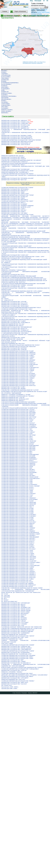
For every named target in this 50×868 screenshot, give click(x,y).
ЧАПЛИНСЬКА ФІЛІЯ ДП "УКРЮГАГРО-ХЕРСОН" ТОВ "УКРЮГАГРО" (22, 627)
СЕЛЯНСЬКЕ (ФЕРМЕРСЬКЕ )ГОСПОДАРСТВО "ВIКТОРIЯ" (18, 414)
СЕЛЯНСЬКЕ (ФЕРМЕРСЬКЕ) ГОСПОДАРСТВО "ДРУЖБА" (18, 469)
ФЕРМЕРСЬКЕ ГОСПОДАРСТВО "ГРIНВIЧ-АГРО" (16, 122)
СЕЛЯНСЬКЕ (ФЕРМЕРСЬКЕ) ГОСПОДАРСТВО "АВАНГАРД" (19, 441)
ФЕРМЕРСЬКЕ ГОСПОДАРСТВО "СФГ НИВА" (15, 213)
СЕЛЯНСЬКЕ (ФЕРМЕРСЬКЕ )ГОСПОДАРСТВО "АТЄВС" (18, 171)
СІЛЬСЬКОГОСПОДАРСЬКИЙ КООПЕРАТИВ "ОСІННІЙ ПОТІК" (20, 408)
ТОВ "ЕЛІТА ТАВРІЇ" (7, 643)
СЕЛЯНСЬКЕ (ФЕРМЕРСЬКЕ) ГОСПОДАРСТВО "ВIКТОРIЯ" (18, 447)
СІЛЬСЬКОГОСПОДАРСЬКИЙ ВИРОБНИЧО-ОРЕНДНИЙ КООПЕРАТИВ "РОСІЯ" (24, 281)
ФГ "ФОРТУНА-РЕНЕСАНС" (9, 601)
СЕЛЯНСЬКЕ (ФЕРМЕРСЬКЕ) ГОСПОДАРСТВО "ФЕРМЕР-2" (19, 574)
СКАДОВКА (5, 102)
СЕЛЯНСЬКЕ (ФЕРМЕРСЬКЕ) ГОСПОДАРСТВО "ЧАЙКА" (18, 579)
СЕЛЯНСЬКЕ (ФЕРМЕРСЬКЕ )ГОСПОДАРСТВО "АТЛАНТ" (18, 409)
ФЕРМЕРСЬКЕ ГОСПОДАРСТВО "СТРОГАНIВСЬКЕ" (16, 258)
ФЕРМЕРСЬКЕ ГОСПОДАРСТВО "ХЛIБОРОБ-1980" (16, 646)
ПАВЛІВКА (4, 95)
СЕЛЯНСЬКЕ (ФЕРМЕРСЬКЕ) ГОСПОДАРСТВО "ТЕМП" (17, 568)
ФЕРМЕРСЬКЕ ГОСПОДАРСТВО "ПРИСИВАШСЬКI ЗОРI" (18, 630)
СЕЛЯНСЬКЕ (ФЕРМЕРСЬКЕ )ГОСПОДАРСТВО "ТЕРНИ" (18, 195)
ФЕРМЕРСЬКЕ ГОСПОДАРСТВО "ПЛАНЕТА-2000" (16, 125)
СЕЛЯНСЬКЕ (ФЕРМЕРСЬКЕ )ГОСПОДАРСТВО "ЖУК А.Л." (18, 418)
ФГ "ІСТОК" (5, 594)
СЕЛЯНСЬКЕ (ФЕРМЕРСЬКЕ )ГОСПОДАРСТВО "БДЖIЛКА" (18, 411)
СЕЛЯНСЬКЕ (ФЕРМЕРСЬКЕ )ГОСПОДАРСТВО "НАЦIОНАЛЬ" (19, 427)
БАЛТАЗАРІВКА (6, 77)
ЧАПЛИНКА (5, 108)
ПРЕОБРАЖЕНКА (6, 99)
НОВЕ (3, 90)
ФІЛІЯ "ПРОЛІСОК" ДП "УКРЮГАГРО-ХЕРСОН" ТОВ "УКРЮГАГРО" (21, 592)
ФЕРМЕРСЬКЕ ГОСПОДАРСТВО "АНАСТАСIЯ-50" (16, 144)
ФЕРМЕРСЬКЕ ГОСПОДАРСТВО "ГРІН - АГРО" (15, 637)
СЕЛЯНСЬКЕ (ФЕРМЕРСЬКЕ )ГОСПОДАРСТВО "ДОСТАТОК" (19, 417)
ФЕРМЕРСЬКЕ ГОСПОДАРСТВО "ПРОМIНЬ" (14, 618)
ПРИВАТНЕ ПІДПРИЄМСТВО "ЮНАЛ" (13, 326)
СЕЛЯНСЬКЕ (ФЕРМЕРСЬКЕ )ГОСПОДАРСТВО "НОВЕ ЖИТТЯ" (20, 365)
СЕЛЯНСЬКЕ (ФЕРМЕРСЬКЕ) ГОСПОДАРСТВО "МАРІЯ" (18, 501)
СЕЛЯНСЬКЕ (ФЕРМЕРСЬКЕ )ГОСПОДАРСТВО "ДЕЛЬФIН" (18, 360)
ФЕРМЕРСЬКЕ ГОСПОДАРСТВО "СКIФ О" (14, 212)
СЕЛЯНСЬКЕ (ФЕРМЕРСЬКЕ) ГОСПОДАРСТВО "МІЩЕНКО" (19, 498)
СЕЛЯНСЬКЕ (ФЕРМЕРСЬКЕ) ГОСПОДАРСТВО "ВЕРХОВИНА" (19, 459)
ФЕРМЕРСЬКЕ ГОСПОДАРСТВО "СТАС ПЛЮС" (15, 622)
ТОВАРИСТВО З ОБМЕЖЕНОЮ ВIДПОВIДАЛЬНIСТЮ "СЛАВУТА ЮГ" (22, 628)
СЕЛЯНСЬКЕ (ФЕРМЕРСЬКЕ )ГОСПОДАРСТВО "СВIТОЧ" (18, 636)
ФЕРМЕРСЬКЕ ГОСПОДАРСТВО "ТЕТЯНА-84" (15, 197)
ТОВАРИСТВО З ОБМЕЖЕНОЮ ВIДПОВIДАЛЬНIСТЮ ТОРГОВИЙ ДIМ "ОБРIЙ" (24, 260)
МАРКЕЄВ (4, 86)
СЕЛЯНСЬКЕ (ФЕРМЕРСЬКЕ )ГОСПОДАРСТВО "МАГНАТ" (18, 423)
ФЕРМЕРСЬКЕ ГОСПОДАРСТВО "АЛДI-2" (13, 209)
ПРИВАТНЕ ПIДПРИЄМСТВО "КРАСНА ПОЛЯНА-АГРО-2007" (19, 320)
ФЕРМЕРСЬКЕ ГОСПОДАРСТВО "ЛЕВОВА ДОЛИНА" (17, 648)
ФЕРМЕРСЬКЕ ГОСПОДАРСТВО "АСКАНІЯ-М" (15, 126)
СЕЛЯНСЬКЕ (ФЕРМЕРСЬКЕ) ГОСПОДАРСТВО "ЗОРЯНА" (18, 378)
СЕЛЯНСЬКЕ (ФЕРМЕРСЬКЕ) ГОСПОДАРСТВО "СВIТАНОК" (19, 556)
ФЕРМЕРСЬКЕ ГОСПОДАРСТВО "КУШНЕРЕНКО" (16, 652)
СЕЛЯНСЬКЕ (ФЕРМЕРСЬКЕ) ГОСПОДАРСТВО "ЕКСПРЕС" (18, 475)
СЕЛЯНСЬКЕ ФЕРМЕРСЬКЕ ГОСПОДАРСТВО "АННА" (17, 309)
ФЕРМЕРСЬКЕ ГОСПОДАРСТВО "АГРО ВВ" (14, 302)
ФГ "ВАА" (4, 598)
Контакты (18, 693)
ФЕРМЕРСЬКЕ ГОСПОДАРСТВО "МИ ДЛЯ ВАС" (15, 613)
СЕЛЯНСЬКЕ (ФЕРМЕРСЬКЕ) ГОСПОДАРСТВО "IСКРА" (17, 439)
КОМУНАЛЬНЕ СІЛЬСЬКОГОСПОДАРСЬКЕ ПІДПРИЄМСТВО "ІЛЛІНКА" (22, 667)
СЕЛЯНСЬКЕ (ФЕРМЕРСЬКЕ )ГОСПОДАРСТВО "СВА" (17, 429)
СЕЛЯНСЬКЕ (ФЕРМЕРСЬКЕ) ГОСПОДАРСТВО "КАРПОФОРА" (19, 484)
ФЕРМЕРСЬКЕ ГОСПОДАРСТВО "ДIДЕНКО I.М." (15, 128)
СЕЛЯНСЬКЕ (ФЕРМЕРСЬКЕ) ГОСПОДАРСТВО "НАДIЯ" (18, 508)
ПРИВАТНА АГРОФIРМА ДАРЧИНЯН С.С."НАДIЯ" (16, 394)
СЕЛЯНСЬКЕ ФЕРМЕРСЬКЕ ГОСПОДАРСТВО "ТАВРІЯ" (17, 188)
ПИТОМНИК (5, 98)
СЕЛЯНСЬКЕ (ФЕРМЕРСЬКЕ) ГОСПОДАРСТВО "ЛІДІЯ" (17, 490)
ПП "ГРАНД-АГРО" (7, 685)
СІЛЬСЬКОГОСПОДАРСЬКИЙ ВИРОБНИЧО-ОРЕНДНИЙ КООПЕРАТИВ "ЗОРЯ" (24, 279)
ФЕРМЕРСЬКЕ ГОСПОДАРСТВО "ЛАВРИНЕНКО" (16, 633)
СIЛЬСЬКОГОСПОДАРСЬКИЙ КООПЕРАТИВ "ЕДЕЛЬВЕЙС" (18, 402)
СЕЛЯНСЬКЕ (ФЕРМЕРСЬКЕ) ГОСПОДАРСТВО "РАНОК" (18, 544)
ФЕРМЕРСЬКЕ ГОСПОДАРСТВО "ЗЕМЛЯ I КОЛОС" (16, 609)
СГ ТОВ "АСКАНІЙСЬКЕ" (9, 242)
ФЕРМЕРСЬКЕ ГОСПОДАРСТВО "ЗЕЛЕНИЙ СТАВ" (16, 607)
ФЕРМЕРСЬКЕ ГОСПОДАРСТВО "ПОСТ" (13, 275)
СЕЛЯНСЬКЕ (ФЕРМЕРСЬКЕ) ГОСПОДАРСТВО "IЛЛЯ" (17, 433)
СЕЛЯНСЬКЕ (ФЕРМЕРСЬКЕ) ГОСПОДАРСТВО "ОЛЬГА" (18, 529)
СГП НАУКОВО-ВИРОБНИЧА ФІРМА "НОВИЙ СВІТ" (17, 246)
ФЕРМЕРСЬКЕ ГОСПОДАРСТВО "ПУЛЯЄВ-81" (15, 305)
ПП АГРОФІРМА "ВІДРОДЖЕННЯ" (11, 393)
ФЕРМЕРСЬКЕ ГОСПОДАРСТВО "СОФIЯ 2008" (15, 123)
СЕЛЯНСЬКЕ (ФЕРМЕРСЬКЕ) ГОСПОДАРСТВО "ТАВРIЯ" (18, 567)
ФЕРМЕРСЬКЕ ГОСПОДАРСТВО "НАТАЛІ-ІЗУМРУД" (17, 332)
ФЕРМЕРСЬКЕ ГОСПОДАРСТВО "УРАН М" (14, 159)
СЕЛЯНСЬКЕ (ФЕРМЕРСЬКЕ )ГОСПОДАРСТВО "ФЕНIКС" (18, 681)
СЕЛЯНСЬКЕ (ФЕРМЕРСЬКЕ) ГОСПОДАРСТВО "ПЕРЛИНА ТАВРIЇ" (21, 534)
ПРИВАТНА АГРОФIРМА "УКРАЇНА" (12, 672)
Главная (5, 11)
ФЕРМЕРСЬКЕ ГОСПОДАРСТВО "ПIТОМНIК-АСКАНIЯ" (17, 178)
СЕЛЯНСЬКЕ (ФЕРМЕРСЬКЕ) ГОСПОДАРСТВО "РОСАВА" (18, 547)
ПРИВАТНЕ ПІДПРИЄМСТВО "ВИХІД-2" (13, 400)
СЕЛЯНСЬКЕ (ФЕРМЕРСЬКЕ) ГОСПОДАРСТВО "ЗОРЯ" (17, 480)
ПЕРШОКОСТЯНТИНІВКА (9, 96)
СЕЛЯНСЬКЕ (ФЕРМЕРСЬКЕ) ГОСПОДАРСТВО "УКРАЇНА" (18, 571)
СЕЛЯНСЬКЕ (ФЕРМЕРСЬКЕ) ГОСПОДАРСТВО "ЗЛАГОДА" (18, 377)
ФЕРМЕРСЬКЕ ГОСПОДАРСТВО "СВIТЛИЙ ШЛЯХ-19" (17, 138)
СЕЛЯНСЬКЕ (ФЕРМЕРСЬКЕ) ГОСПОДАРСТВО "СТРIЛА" (18, 564)
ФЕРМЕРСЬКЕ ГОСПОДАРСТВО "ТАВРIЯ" (14, 661)
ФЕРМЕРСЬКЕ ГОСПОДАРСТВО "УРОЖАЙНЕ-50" (16, 323)
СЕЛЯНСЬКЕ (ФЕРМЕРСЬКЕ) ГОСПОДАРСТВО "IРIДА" (17, 438)
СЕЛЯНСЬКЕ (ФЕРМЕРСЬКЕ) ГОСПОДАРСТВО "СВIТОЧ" (18, 559)
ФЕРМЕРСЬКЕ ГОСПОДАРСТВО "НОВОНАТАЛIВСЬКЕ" (17, 631)
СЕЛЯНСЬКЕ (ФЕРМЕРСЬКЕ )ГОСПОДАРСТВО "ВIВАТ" (17, 676)
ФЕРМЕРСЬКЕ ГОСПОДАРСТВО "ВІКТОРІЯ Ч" (15, 200)
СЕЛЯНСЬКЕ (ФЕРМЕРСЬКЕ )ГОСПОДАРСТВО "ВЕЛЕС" (18, 174)
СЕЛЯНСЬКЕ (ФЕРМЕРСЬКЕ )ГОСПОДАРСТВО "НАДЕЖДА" (19, 426)
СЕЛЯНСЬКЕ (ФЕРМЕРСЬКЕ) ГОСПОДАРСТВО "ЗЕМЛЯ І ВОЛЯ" (20, 477)
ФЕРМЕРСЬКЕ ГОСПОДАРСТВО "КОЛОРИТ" (14, 348)
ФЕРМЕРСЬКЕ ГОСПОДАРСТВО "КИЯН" (13, 157)
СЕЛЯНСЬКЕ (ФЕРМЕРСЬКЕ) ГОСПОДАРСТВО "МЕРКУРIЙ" (19, 502)
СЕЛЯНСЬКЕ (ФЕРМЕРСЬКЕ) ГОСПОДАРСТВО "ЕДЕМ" (17, 474)
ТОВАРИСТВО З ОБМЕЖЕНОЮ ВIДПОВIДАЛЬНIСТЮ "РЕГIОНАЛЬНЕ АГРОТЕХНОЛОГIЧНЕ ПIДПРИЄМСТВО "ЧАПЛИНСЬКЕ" (25, 590)
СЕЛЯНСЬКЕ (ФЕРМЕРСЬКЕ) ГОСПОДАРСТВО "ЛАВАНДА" (19, 493)
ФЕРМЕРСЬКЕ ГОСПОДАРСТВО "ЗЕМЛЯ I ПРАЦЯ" (16, 610)
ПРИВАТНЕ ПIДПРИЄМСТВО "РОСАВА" (13, 324)
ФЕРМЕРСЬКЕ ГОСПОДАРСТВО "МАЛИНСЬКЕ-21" (16, 663)
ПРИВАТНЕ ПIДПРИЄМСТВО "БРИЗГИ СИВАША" (16, 237)
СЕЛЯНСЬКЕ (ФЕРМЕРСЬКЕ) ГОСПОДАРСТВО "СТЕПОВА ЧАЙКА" (21, 562)
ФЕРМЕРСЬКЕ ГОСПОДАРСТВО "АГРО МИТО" (15, 678)
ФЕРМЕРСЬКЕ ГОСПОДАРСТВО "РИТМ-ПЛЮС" (15, 306)
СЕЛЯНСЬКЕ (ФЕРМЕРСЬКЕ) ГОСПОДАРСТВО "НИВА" (17, 381)
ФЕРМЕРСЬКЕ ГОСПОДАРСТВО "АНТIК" (13, 338)
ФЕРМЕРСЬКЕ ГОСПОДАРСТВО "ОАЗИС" (13, 387)
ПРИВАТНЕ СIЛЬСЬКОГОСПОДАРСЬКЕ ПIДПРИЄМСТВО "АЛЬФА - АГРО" (23, 257)
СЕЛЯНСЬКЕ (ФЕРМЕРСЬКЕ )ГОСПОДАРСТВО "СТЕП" (17, 430)
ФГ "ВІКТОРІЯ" (6, 597)
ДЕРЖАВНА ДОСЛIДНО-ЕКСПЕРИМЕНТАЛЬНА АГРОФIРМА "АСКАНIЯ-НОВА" (25, 675)
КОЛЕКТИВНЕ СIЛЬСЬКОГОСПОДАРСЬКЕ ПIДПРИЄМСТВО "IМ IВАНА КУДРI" (24, 391)
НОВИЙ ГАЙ (5, 92)
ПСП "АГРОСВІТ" (6, 261)
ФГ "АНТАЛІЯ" (6, 595)
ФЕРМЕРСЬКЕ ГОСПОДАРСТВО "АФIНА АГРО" (15, 194)
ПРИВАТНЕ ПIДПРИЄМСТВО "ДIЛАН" (12, 156)
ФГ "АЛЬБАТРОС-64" (7, 300)
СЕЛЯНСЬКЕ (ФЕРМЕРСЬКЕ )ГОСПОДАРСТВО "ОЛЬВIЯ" (18, 645)
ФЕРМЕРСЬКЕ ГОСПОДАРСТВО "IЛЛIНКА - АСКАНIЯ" (17, 285)
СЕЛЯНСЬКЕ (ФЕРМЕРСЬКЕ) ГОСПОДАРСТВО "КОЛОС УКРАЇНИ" (21, 486)
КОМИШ (4, 81)
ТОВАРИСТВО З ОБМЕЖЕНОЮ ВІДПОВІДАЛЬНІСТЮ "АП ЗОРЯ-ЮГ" (21, 160)
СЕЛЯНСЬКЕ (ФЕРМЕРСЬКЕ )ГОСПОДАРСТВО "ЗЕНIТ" (17, 201)
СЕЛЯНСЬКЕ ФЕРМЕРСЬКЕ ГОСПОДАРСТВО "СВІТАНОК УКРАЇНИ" (21, 140)
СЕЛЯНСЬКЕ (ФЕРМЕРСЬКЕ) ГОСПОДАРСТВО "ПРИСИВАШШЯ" (20, 537)
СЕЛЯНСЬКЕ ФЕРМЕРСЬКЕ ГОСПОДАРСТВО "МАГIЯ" (17, 586)
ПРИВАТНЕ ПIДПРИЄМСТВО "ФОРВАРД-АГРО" (15, 399)
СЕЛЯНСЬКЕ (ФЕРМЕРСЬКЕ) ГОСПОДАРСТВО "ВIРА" (17, 451)
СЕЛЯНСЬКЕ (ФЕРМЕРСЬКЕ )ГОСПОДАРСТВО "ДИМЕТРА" (19, 353)
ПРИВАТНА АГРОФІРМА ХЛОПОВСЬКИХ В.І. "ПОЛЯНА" (18, 396)
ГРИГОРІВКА (5, 78)
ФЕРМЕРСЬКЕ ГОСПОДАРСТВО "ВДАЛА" (14, 604)
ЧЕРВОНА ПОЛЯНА (7, 110)
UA (44, 1)
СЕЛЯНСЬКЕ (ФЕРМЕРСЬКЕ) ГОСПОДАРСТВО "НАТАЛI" (18, 520)
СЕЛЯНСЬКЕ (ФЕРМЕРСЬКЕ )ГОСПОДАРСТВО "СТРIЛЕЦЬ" (19, 354)
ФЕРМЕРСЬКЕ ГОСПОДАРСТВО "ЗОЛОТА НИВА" (16, 612)
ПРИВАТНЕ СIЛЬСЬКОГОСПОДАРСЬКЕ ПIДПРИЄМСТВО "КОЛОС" (21, 345)
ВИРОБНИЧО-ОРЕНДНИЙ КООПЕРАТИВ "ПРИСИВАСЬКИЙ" (19, 276)
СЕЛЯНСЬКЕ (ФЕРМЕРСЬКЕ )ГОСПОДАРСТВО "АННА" (17, 359)
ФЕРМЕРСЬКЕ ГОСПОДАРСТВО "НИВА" (13, 616)
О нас (14, 693)
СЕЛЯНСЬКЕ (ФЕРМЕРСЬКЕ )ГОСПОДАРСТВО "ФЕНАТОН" (19, 347)
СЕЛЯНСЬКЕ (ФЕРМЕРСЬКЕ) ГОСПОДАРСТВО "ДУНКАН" (18, 471)
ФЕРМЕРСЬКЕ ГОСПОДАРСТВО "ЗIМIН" (13, 192)
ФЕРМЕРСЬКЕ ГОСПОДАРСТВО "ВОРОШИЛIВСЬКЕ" (17, 327)
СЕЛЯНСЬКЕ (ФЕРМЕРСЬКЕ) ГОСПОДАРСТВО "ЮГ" (17, 580)
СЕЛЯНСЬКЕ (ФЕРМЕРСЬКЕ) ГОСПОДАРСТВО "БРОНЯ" (18, 444)
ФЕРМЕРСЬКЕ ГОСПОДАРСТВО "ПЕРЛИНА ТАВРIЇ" (16, 135)
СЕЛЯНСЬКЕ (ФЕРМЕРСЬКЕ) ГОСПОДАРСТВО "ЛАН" (17, 380)
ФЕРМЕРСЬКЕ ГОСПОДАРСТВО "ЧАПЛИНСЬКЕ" (16, 169)
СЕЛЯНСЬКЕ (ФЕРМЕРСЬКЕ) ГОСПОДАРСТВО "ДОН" (17, 468)
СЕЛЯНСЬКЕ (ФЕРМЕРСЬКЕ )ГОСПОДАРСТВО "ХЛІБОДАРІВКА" (20, 669)
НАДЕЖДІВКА (5, 89)
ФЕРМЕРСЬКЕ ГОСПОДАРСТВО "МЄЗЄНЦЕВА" (15, 189)
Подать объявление (20, 11)
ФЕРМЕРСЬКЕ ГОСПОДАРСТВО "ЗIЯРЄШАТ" (15, 120)
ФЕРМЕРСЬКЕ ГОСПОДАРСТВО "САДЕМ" (14, 321)
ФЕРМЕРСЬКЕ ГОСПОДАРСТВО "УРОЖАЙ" (14, 350)
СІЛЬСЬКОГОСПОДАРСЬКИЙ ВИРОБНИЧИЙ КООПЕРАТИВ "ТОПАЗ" (21, 308)
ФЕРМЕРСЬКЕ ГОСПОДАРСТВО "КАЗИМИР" (14, 204)
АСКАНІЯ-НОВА (6, 75)
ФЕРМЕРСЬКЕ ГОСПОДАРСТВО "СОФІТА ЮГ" (15, 255)
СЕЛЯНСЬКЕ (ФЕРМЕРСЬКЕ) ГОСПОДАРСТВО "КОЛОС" (18, 487)
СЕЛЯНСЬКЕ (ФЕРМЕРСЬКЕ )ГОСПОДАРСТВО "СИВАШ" (18, 369)
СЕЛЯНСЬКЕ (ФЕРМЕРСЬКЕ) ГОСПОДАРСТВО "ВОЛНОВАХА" (20, 462)
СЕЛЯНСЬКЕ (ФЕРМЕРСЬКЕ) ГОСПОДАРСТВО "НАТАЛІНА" (19, 522)
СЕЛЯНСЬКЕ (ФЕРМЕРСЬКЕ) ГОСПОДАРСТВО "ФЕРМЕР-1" (19, 573)
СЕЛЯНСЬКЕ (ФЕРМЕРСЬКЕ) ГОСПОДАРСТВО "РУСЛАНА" (19, 549)
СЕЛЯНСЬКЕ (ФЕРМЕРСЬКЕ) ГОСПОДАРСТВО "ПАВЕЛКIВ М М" (20, 532)
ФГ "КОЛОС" (5, 600)
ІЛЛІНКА (4, 72)
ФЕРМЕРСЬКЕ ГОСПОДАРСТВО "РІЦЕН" (13, 198)
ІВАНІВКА (4, 71)
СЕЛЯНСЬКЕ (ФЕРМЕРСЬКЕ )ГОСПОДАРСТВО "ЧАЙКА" (18, 356)
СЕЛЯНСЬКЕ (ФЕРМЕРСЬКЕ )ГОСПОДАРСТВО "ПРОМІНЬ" (18, 655)
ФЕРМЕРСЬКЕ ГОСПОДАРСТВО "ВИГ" (13, 660)
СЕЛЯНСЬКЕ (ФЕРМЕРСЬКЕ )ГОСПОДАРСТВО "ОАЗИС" (18, 215)
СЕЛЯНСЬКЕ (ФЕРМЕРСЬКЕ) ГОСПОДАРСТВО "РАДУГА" (18, 541)
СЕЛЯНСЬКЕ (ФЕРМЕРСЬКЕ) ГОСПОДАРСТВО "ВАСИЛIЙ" (18, 456)
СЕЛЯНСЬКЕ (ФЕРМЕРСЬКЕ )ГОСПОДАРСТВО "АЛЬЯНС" (18, 357)
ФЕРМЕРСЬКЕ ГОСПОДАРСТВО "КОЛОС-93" (14, 329)
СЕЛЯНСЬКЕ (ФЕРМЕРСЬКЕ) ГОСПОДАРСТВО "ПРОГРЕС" (18, 383)
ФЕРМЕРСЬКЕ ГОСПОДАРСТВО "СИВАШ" (14, 621)
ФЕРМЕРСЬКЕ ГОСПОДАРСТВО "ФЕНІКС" (14, 389)
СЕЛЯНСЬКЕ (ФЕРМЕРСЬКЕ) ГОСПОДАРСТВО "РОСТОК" (18, 384)
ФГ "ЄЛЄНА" (5, 299)
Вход (31, 1)
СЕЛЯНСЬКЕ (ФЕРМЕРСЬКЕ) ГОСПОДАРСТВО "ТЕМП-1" (18, 570)
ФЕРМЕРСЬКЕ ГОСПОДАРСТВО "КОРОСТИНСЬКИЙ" (17, 137)
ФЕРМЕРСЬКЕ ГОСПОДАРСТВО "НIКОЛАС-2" (15, 191)
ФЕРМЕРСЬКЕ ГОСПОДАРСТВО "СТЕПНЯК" (14, 624)
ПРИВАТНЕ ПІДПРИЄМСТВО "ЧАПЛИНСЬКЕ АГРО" (17, 654)
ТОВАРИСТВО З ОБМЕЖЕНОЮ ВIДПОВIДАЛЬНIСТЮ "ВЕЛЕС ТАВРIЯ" (22, 588)
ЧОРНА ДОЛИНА (6, 111)
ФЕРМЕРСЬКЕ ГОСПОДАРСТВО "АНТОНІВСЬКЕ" (16, 603)
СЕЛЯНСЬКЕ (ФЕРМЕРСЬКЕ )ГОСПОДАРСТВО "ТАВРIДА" (18, 432)
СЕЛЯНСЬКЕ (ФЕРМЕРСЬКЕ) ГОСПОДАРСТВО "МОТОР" (18, 505)
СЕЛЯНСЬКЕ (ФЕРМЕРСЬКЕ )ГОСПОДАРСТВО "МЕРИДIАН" (19, 424)
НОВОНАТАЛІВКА (7, 93)
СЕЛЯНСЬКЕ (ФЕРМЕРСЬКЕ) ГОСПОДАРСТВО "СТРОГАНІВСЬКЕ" (21, 565)
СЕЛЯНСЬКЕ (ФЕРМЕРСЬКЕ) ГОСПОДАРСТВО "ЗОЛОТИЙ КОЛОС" (21, 478)
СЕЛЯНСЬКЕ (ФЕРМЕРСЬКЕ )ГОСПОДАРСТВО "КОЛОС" (18, 362)
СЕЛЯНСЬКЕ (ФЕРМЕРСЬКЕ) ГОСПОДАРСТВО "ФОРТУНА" (19, 386)
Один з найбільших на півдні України (26, 184)
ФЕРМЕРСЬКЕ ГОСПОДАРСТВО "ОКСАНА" (14, 210)
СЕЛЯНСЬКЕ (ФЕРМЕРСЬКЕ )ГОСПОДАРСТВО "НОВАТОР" (18, 363)
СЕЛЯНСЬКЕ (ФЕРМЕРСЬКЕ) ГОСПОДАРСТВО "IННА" (17, 436)
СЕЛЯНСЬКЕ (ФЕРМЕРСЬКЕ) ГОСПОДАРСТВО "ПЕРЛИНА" (19, 535)
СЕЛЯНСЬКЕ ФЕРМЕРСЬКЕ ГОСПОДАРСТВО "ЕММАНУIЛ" (19, 585)
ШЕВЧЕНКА (5, 113)
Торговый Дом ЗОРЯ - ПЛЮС (9, 688)
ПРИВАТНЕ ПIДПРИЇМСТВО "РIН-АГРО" (13, 344)
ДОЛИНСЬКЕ (5, 80)
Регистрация (38, 1)
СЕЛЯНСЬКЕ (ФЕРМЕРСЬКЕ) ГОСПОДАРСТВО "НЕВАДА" (18, 523)
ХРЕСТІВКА (5, 107)
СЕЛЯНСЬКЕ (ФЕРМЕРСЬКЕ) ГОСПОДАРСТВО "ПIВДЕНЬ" (18, 531)
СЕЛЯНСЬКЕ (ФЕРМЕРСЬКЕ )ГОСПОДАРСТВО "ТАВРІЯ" (18, 371)
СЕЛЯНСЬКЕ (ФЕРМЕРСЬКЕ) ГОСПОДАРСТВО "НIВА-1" (18, 507)
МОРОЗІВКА (5, 87)
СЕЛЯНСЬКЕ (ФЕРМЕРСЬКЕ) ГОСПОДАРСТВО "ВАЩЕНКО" (19, 375)
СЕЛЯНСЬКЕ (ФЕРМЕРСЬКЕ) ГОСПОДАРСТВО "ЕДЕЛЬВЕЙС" (19, 472)
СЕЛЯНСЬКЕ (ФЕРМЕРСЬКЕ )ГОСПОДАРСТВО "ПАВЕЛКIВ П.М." (20, 368)
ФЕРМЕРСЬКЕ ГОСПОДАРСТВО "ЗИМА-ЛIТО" (15, 682)
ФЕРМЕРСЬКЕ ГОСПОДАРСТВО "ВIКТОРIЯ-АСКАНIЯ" (17, 141)
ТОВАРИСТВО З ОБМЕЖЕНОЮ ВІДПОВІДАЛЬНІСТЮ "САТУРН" (20, 390)
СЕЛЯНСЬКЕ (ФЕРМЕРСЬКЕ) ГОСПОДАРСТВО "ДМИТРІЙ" (18, 465)
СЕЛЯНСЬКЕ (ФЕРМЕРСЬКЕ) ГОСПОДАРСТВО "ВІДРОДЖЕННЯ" (20, 454)
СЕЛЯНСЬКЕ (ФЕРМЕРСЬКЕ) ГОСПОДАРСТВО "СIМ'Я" (17, 550)
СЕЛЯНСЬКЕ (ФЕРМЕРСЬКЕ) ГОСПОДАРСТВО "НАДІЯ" (18, 351)
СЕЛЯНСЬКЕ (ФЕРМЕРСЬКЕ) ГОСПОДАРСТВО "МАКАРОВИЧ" (20, 499)
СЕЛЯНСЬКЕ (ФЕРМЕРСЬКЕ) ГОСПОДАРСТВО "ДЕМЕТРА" (18, 463)
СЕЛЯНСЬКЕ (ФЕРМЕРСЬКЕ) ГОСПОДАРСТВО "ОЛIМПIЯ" (18, 528)
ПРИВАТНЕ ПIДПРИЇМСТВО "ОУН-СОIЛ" (13, 679)
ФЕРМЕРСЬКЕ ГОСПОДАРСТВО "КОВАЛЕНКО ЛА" (16, 143)
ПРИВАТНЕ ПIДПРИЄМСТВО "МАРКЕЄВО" (14, 634)
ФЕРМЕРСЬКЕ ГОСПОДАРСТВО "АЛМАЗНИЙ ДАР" (16, 649)
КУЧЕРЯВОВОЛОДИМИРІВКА (10, 83)
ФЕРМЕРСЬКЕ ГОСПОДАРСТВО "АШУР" (13, 287)
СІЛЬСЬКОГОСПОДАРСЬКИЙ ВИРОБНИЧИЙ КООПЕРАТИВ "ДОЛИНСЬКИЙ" (24, 231)
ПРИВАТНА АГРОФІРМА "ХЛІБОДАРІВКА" (14, 270)
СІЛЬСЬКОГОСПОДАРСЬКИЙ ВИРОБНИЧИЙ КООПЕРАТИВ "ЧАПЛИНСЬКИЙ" (24, 403)
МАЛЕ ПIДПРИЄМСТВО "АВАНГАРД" (12, 339)
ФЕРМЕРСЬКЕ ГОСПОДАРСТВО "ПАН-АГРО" (15, 303)
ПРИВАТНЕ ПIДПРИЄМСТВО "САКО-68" (13, 397)
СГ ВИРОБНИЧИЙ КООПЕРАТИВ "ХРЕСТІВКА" (15, 333)
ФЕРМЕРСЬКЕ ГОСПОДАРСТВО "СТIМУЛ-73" (15, 162)
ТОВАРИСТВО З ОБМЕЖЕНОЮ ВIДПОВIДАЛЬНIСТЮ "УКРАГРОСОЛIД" (22, 278)
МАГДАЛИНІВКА (6, 84)
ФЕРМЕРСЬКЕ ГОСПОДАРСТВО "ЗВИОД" (13, 606)
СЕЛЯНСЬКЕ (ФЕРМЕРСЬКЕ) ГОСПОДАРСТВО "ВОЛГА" (18, 460)
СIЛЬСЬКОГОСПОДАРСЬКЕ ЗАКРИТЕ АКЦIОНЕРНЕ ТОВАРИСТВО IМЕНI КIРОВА (25, 251)
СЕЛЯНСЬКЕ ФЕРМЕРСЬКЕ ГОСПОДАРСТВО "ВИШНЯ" (18, 583)
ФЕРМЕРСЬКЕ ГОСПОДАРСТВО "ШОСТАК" (14, 180)
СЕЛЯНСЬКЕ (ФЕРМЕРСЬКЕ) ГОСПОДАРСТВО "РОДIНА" (18, 546)
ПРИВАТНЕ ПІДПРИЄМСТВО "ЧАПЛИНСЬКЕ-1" (15, 172)
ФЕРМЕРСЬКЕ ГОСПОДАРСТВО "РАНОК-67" (14, 619)
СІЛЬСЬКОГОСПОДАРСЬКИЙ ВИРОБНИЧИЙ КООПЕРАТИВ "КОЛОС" (21, 163)
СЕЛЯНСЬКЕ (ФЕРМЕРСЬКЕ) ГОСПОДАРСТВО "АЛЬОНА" (18, 442)
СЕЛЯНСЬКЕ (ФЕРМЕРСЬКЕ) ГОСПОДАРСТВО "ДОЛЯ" (17, 466)
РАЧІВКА (4, 101)
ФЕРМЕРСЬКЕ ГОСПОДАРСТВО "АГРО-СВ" (14, 670)
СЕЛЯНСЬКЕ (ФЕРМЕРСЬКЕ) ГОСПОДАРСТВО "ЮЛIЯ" (17, 582)
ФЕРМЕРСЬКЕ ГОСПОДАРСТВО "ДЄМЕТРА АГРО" (16, 207)
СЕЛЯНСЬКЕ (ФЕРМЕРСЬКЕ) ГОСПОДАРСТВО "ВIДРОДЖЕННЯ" (20, 445)
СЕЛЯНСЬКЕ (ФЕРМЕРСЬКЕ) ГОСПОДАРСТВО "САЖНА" (18, 555)
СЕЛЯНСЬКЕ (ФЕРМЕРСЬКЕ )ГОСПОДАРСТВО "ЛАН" (17, 421)
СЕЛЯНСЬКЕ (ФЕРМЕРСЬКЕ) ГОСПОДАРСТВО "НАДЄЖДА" (19, 514)
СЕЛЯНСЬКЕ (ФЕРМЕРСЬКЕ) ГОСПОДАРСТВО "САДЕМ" (18, 553)
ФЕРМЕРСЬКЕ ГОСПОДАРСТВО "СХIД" (13, 625)
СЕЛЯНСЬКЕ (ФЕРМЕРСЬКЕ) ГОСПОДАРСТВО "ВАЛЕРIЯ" (18, 374)
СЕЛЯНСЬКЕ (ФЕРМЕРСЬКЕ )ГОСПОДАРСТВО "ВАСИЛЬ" (18, 415)
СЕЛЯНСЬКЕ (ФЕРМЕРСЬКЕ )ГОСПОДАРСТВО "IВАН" (17, 673)
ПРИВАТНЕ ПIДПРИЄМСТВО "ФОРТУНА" (14, 282)
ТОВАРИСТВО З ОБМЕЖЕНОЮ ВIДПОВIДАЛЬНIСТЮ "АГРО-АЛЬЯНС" (22, 291)
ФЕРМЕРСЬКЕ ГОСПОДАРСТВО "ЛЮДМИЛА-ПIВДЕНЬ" (18, 206)
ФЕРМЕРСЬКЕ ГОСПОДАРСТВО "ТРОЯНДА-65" (15, 330)
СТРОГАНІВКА (6, 104)
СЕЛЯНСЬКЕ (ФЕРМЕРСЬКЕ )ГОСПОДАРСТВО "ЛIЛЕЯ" (17, 420)
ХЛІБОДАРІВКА (6, 105)
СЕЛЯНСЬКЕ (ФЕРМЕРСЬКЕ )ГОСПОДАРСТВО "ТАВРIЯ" (18, 651)
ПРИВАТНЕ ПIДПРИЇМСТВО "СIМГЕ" (12, 639)
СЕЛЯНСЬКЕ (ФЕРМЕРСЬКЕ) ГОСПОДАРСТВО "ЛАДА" (17, 495)
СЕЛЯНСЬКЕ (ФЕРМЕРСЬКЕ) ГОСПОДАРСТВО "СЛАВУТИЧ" (19, 561)
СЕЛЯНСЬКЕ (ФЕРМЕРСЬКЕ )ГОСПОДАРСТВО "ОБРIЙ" (17, 366)
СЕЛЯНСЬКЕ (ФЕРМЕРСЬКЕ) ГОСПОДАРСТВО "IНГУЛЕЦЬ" (19, 435)
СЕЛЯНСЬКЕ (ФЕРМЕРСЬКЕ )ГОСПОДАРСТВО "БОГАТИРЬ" (19, 412)
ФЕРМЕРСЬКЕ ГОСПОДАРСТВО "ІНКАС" (13, 165)
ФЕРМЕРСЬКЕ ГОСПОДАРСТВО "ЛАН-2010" (14, 684)
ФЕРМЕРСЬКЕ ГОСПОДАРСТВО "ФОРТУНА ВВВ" (16, 236)
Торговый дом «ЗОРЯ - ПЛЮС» (10, 687)
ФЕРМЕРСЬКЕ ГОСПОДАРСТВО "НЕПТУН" (14, 615)
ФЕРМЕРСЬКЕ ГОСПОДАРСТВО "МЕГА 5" (14, 203)
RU (47, 1)
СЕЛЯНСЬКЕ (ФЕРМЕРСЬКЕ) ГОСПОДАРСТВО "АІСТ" (17, 372)
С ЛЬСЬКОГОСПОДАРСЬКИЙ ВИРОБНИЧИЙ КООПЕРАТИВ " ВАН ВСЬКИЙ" (23, 284)
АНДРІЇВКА (5, 74)
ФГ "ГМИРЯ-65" (6, 263)
